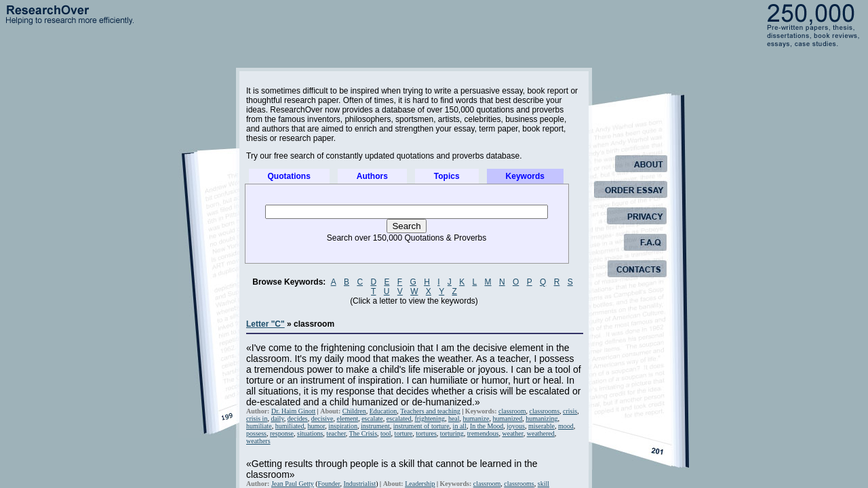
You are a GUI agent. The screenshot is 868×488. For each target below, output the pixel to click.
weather (512, 433)
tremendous (483, 433)
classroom (512, 411)
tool (386, 433)
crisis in (257, 419)
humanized (507, 419)
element (348, 419)
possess (256, 433)
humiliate (259, 426)
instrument (375, 426)
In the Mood (487, 426)
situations (310, 433)
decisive (322, 419)
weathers (258, 441)
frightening (429, 419)
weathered (541, 433)
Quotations (289, 176)
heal (454, 419)
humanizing (541, 419)
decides (298, 419)
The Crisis (363, 433)
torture (404, 433)
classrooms (545, 411)
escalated (399, 419)
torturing (452, 433)
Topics (447, 176)
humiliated (290, 426)
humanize (476, 419)
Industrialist (360, 484)
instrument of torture (421, 426)
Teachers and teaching (430, 411)
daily (277, 419)
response (282, 433)
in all (460, 426)
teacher (336, 433)
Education (383, 411)
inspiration (343, 426)
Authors (372, 176)
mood (566, 426)
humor (317, 426)
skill (544, 484)
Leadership (420, 484)
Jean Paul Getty (293, 484)
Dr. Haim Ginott (293, 411)
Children (354, 411)
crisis (570, 411)
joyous (516, 426)
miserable (541, 426)
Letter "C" (265, 324)
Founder (329, 484)
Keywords (525, 176)
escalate (372, 419)
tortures (426, 433)
